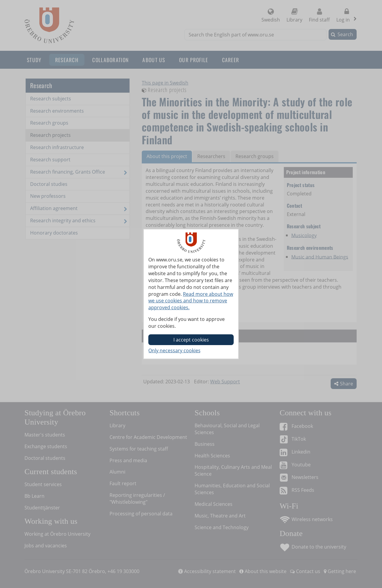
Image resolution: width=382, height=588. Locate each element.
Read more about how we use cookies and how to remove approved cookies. (191, 301)
